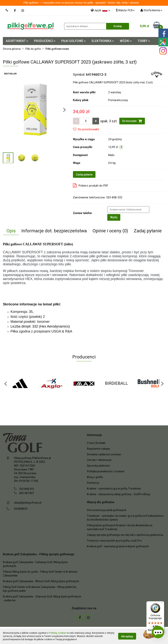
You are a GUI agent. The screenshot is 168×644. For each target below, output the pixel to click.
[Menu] (162, 604)
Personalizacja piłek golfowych (107, 510)
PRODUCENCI (45, 41)
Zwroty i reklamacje (99, 460)
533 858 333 (27, 489)
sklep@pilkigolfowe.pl (28, 503)
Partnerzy (93, 483)
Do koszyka (132, 121)
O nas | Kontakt (96, 443)
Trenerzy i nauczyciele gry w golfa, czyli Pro (114, 541)
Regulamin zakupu (98, 449)
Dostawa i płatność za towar (104, 454)
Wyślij (114, 217)
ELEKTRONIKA (103, 41)
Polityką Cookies (58, 633)
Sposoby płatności (98, 466)
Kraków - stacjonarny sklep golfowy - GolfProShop (118, 494)
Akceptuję (127, 636)
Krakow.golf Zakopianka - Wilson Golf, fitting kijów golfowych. (41, 581)
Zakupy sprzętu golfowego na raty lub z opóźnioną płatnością (125, 535)
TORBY (144, 41)
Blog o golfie (95, 477)
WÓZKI (126, 41)
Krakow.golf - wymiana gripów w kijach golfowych (118, 546)
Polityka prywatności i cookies (106, 471)
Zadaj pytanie (84, 175)
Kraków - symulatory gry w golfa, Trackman (114, 489)
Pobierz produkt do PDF (91, 185)
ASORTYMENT (17, 41)
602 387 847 (27, 493)
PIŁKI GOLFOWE (74, 41)
